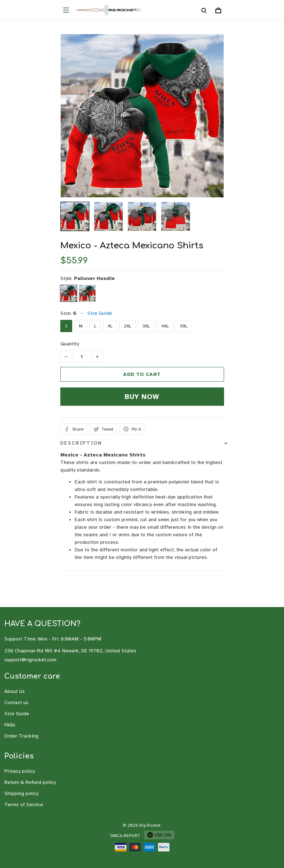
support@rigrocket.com (30, 660)
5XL (184, 326)
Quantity (70, 344)
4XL (165, 326)
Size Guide (100, 313)
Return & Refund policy (30, 782)
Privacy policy (20, 771)
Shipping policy (21, 793)
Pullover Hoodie (94, 278)
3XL (146, 326)
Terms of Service (24, 805)
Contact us (16, 702)
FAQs (10, 725)
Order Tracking (21, 736)
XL (110, 326)
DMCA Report (125, 836)
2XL (127, 326)
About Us (15, 691)
